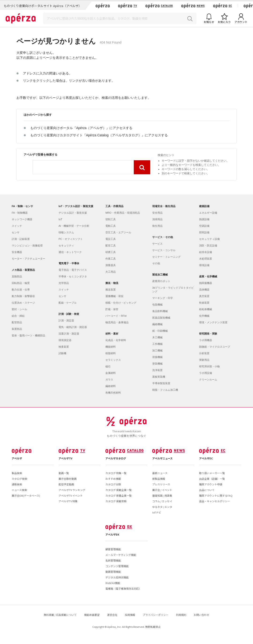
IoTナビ (157, 512)
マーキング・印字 (163, 298)
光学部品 (64, 283)
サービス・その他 (163, 237)
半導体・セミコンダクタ (73, 276)
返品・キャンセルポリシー (215, 501)
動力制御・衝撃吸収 (23, 296)
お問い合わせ (201, 615)
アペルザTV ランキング (72, 490)
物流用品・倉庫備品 (117, 322)
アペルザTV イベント (71, 495)
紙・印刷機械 (160, 331)
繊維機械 (157, 324)
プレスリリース (161, 484)
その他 (156, 263)
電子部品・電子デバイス (73, 270)
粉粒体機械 (206, 309)
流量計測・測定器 (69, 334)
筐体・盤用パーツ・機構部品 (28, 335)
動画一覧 (64, 473)
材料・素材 (112, 334)
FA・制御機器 (20, 213)
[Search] (120, 18)
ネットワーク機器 (22, 219)
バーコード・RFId (116, 316)
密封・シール (19, 309)
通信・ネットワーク (70, 252)
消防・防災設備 (208, 246)
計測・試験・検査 (69, 314)
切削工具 (111, 219)
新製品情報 (159, 479)
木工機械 (157, 337)
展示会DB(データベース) (26, 495)
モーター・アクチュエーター (28, 259)
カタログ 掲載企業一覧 (119, 490)
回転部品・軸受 (21, 283)
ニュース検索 (19, 490)
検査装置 (64, 347)
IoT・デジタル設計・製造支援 (76, 206)
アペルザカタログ (116, 458)
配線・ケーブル (68, 303)
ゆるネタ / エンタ (162, 507)
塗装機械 (157, 364)
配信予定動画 (66, 484)
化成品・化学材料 (116, 340)
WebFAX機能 (113, 583)
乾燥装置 (204, 303)
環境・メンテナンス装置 (213, 322)
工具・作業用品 (114, 206)
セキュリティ (66, 246)
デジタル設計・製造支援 (73, 213)
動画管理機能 (113, 572)
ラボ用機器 (206, 340)
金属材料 (111, 373)
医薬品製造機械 (161, 318)
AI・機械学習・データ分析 (74, 226)
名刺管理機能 (113, 560)
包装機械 (157, 305)
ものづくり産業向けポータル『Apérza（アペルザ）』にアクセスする (81, 128)
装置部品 (17, 329)
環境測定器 (65, 340)
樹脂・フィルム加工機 (165, 390)
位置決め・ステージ (23, 303)
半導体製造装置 (161, 383)
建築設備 (204, 206)
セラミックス (113, 360)
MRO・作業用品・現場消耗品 (123, 213)
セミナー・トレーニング (166, 257)
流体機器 (204, 290)
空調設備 (204, 226)
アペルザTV (65, 458)
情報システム (66, 232)
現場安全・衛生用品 (164, 206)
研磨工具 (111, 252)
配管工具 (111, 246)
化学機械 (204, 316)
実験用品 (204, 360)
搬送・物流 (112, 283)
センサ (16, 232)
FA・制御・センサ (22, 206)
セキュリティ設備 (209, 239)
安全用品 (157, 213)
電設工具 (111, 239)
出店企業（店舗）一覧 (212, 479)
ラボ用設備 (206, 373)
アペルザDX (112, 534)
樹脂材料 (111, 353)
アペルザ (17, 458)
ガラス (109, 380)
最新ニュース (160, 473)
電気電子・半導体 (69, 263)
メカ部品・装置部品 (23, 270)
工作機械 (157, 344)
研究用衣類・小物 (209, 366)
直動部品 (17, 276)
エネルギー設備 (208, 213)
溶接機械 (157, 357)
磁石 (108, 366)
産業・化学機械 (208, 276)
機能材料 (111, 347)
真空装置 (204, 296)
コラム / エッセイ (162, 501)
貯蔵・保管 (112, 309)
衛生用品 (157, 226)
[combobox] (83, 167)
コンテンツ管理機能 (117, 566)
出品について (207, 490)
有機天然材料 (113, 393)
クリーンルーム (208, 380)
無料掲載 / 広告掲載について (60, 615)
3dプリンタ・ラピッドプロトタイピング (173, 290)
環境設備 (204, 265)
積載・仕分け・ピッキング (121, 303)
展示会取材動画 (68, 479)
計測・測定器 (66, 320)
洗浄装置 (157, 370)
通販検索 (17, 484)
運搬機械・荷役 (114, 296)
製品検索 (17, 473)
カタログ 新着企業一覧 (119, 495)
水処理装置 (206, 259)
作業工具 (111, 259)
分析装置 (204, 353)
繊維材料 (111, 386)
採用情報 (130, 615)
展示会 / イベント (162, 490)
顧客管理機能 (113, 549)
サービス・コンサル (164, 250)
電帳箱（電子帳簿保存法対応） (123, 588)
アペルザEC (206, 458)
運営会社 (112, 615)
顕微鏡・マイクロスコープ (215, 347)
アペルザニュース (162, 458)
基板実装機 (159, 377)
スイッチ (17, 226)
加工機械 (157, 350)
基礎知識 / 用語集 (162, 495)
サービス (157, 244)
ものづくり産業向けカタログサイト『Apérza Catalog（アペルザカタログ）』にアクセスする (99, 135)
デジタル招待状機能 (117, 577)
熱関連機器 (206, 283)
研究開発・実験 (208, 334)
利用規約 (181, 615)
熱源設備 (204, 219)
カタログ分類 (113, 484)
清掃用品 (157, 219)
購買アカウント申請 (211, 484)
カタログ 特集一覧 (116, 473)
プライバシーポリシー (156, 615)
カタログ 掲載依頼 (116, 501)
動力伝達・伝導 (21, 290)
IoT (60, 219)
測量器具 (111, 265)
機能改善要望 (92, 615)
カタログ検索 (19, 479)
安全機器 (17, 252)
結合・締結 (18, 316)
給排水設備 (206, 252)
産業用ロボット (161, 281)
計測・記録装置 (21, 239)
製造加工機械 (160, 275)
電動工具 (111, 226)
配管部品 (17, 322)
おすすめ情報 (113, 479)
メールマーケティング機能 (121, 555)
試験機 (62, 353)
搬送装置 (111, 290)
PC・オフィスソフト (71, 239)
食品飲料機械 (160, 311)
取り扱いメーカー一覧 (212, 473)
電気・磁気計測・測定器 (73, 327)
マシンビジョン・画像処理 (27, 246)
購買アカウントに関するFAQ (216, 495)
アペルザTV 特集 (68, 501)
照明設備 (204, 232)
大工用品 (111, 272)
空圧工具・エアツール (118, 232)
